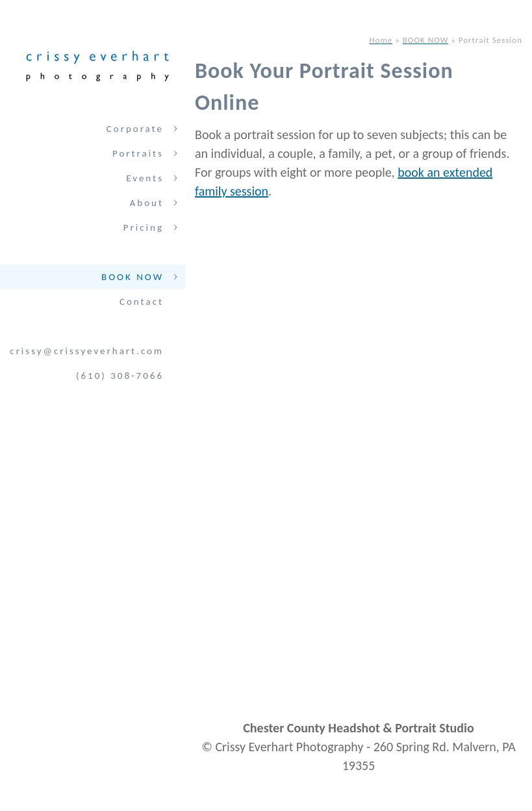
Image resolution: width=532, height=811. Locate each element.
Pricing (144, 227)
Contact (142, 302)
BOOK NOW (133, 277)
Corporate (135, 129)
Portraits (138, 153)
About (147, 203)
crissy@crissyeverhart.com (87, 351)
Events (145, 178)
